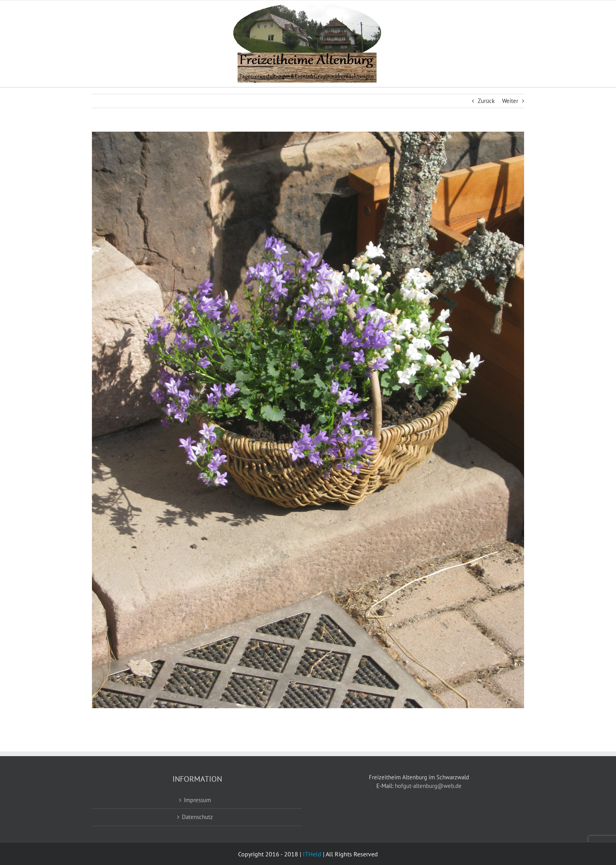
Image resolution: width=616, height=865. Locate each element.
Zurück (486, 101)
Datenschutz (197, 817)
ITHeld (312, 854)
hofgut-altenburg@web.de (428, 786)
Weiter (510, 101)
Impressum (197, 800)
